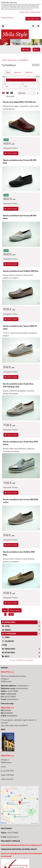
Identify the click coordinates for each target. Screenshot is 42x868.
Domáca (21, 630)
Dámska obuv (21, 622)
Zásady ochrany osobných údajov (30, 12)
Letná (21, 626)
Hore (5, 610)
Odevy (21, 656)
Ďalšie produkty (15, 610)
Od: (12, 85)
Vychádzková (21, 634)
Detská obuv (21, 653)
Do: (30, 85)
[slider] (4, 80)
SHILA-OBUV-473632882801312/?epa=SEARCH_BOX (21, 660)
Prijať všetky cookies (33, 19)
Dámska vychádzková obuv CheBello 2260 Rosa (21, 271)
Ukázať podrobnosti (7, 18)
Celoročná (8, 641)
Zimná (6, 637)
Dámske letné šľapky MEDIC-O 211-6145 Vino (19, 102)
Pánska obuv (21, 649)
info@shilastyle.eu (13, 837)
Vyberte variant (11, 153)
